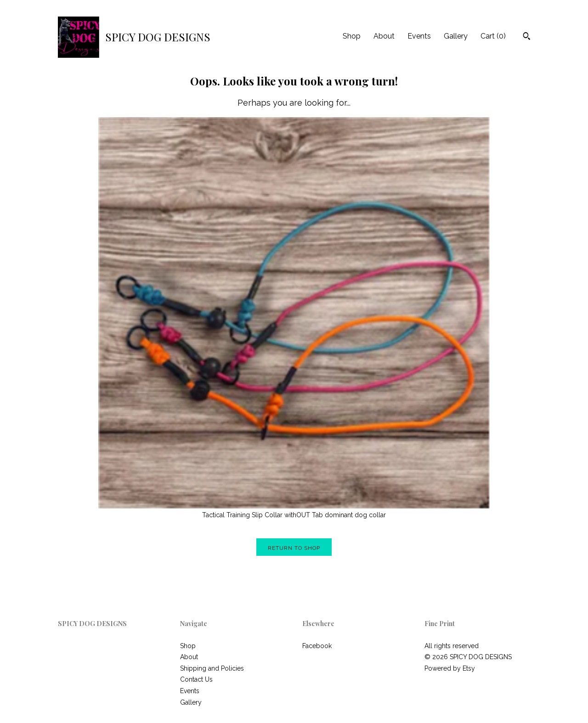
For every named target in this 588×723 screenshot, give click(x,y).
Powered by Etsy (450, 668)
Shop (352, 36)
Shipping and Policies (212, 668)
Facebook (317, 646)
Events (419, 36)
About (384, 36)
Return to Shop (294, 548)
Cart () (493, 36)
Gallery (456, 36)
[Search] (527, 37)
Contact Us (196, 679)
